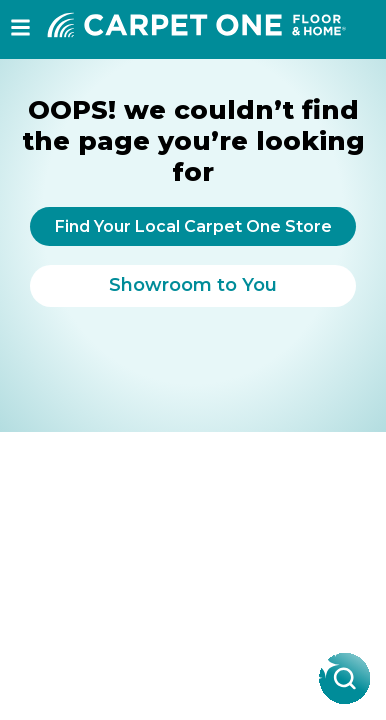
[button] (20, 27)
